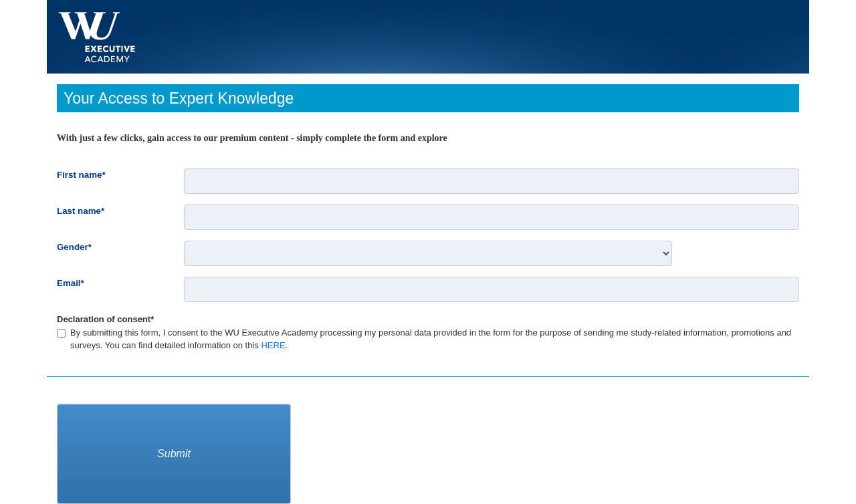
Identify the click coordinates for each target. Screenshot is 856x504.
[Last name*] (492, 217)
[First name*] (492, 181)
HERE (273, 345)
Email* (72, 283)
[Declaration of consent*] (61, 333)
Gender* (76, 247)
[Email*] (492, 289)
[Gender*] (428, 253)
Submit (174, 454)
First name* (83, 175)
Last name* (82, 211)
